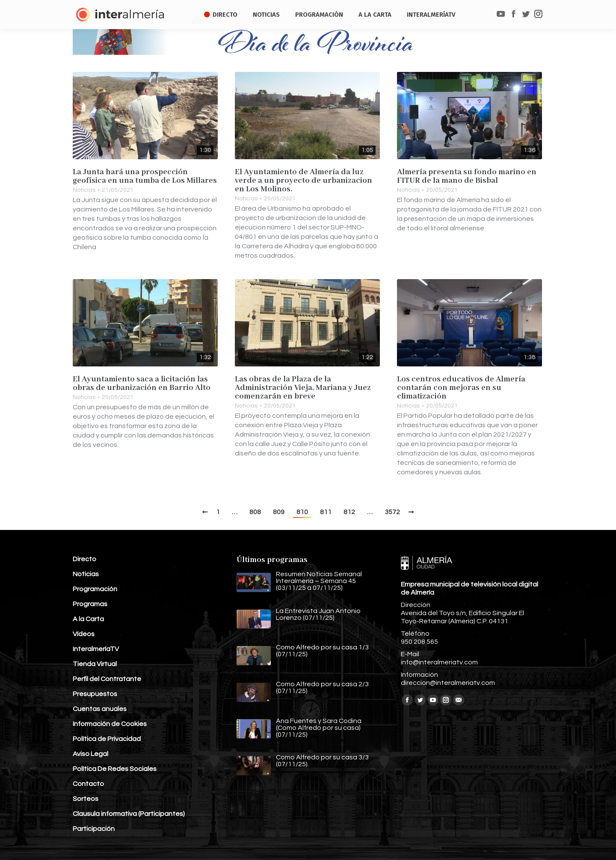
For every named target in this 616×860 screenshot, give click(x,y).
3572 (392, 512)
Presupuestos (95, 694)
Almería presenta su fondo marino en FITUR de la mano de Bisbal (467, 176)
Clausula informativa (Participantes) (129, 814)
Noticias (84, 190)
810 (302, 512)
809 (279, 512)
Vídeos (84, 634)
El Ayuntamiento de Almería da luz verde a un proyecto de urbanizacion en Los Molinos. (304, 181)
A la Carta (88, 619)
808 (255, 512)
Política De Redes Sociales (115, 769)
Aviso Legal (90, 754)
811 (326, 512)
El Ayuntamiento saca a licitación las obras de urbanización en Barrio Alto (142, 384)
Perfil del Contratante (107, 679)
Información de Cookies (110, 724)
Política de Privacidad (107, 739)
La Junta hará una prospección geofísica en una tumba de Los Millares (145, 176)
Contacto (88, 784)
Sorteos (86, 799)
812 (349, 512)
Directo (84, 559)
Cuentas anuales (100, 709)
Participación (94, 829)
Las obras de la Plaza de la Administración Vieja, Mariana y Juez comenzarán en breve (303, 388)
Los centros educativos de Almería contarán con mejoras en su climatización (461, 388)
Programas (90, 604)
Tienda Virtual (95, 664)
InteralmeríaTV (96, 649)
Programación (95, 589)
